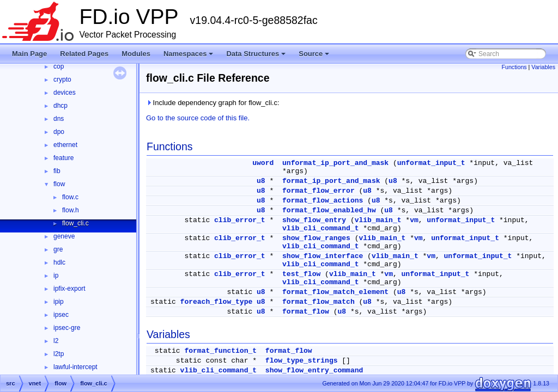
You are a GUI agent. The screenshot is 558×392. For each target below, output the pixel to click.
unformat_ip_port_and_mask (335, 163)
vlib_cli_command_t (320, 228)
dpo (59, 132)
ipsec (61, 315)
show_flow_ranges (316, 238)
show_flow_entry (314, 220)
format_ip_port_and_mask (331, 181)
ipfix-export (69, 289)
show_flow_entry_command (314, 370)
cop (59, 66)
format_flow (306, 312)
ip (56, 275)
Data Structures (257, 57)
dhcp (60, 106)
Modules (136, 54)
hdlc (59, 262)
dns (59, 119)
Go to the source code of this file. (198, 118)
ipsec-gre (67, 328)
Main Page (29, 54)
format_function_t (220, 351)
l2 (56, 341)
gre (58, 249)
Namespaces (189, 57)
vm (414, 220)
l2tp (59, 354)
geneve (64, 236)
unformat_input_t (431, 163)
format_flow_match (319, 302)
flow (59, 184)
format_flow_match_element (335, 292)
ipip (59, 302)
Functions (514, 67)
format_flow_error (319, 191)
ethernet (65, 145)
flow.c (70, 197)
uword (263, 163)
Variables (543, 67)
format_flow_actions (323, 201)
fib (57, 171)
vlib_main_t (378, 220)
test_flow (301, 274)
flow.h (71, 210)
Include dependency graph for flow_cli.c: (213, 103)
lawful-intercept (75, 367)
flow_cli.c (75, 223)
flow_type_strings (302, 361)
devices (65, 93)
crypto (62, 79)
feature (63, 158)
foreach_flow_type (217, 302)
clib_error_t (240, 220)
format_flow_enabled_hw (329, 210)
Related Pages (84, 54)
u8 (261, 181)
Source (315, 57)
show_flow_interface (323, 256)
